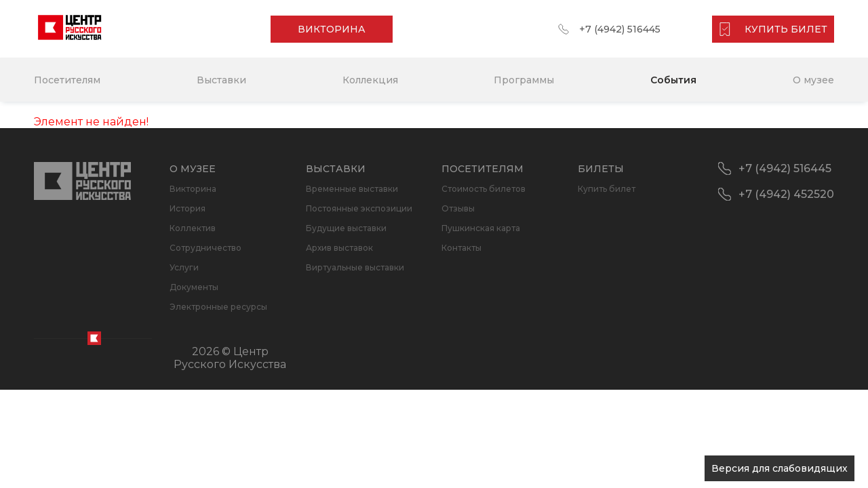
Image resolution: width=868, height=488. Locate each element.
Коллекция (370, 80)
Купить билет (607, 189)
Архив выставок (339, 248)
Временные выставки (352, 189)
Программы (524, 80)
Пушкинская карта (481, 228)
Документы (194, 287)
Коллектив (193, 228)
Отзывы (458, 208)
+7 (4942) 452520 (786, 194)
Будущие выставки (346, 228)
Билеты (601, 169)
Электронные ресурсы (218, 307)
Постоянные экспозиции (359, 208)
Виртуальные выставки (355, 267)
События (673, 80)
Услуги (184, 267)
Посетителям (67, 80)
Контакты (461, 248)
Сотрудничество (205, 248)
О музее (813, 80)
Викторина (193, 189)
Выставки (221, 80)
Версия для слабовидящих (780, 468)
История (188, 208)
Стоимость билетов (484, 189)
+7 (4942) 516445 (620, 29)
